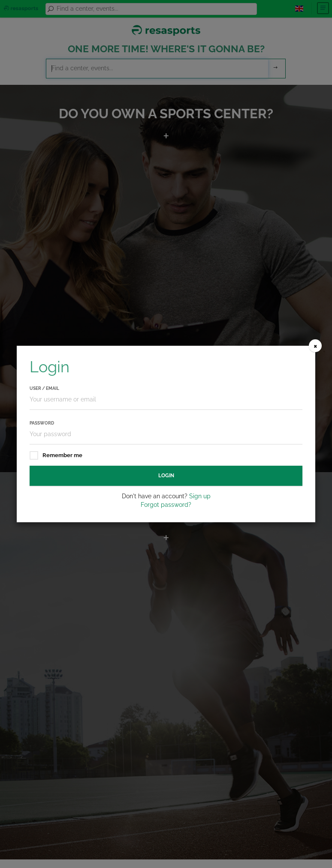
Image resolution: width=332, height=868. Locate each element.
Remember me (56, 456)
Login (166, 476)
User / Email (44, 388)
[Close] (315, 346)
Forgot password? (166, 505)
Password (42, 423)
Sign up (200, 496)
